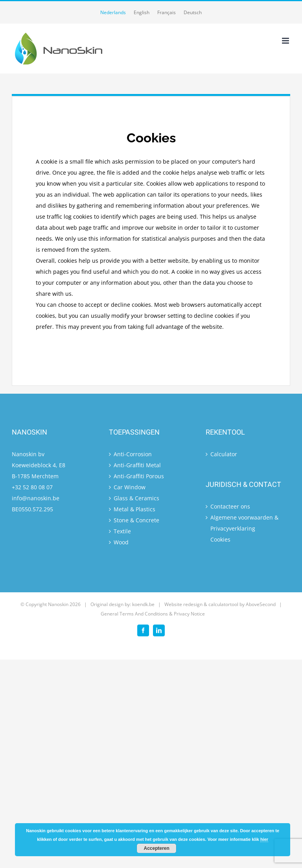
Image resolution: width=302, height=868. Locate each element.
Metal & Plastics (134, 509)
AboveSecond (261, 604)
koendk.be (143, 604)
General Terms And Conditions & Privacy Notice (153, 614)
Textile (122, 531)
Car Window (130, 487)
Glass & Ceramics (136, 498)
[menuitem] (113, 13)
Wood (121, 542)
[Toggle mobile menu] (286, 41)
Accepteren (157, 848)
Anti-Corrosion (133, 454)
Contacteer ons (230, 506)
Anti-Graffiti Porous (139, 476)
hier (264, 839)
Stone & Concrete (136, 520)
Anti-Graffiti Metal (137, 465)
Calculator (224, 454)
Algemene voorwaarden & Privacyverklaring (244, 523)
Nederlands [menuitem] (113, 12)
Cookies (220, 539)
